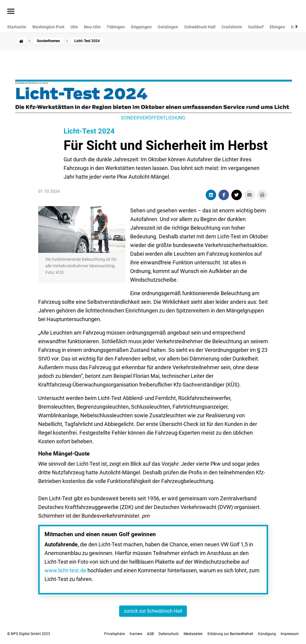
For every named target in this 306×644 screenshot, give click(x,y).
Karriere (136, 634)
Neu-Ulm (92, 27)
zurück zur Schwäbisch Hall (153, 611)
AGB (150, 634)
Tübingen (116, 27)
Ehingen (277, 27)
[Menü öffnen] (11, 12)
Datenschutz (169, 634)
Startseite (17, 27)
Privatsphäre (114, 634)
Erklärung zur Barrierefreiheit (230, 634)
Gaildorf (256, 27)
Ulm (74, 27)
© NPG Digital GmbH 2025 (29, 634)
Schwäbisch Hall (200, 27)
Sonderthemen (48, 41)
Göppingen (141, 27)
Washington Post (48, 27)
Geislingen (168, 27)
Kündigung (267, 634)
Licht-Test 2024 (89, 131)
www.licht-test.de (66, 570)
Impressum (290, 634)
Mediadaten (193, 634)
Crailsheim (232, 27)
